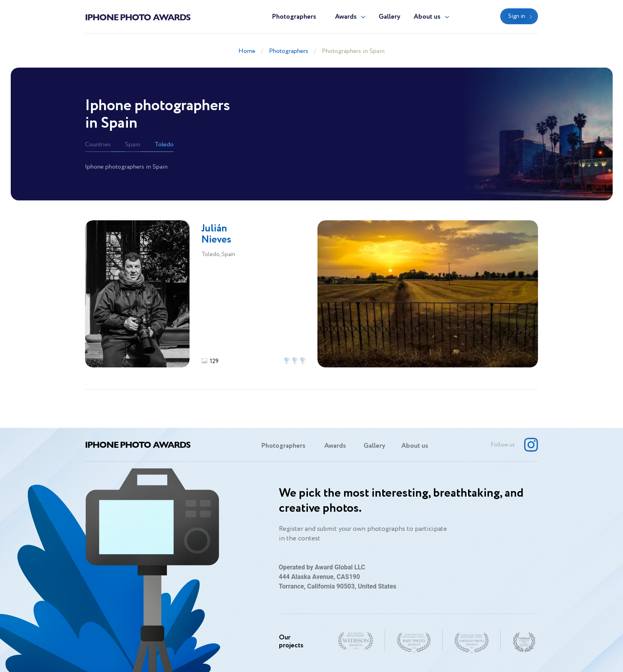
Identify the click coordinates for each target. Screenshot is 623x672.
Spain (133, 145)
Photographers (294, 17)
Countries (98, 145)
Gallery (390, 17)
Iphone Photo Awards (138, 17)
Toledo (164, 145)
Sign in (517, 16)
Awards (346, 17)
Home (247, 51)
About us (427, 17)
